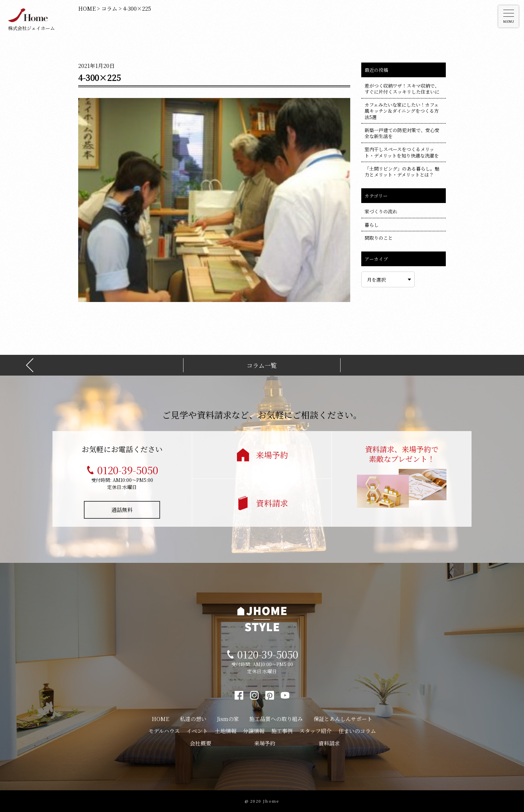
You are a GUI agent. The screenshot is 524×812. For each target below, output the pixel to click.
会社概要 (201, 743)
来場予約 (272, 455)
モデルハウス (164, 731)
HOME (160, 719)
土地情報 (226, 731)
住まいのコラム (357, 731)
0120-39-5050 (128, 470)
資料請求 (272, 503)
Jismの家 (228, 719)
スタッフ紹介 (315, 731)
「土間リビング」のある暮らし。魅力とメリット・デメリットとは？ (402, 172)
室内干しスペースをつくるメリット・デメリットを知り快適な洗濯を (402, 152)
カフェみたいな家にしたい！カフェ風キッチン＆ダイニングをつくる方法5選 (402, 111)
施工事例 (282, 731)
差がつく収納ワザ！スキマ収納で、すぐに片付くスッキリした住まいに (402, 89)
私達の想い (193, 719)
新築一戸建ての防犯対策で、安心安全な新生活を (402, 133)
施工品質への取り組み (276, 719)
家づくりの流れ (381, 211)
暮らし (372, 225)
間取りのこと (379, 238)
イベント (197, 731)
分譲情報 (254, 731)
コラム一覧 (262, 365)
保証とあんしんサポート (343, 719)
